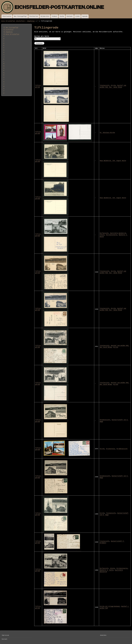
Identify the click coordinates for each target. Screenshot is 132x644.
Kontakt (70, 16)
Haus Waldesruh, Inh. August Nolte (113, 161)
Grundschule (111, 449)
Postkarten (34, 16)
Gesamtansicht (105, 420)
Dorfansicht (104, 233)
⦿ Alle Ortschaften (11, 34)
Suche (62, 16)
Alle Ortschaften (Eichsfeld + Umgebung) (18, 21)
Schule (102, 235)
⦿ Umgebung (8, 32)
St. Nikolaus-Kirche (107, 133)
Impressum (5, 635)
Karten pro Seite (42, 36)
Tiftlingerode (38, 86)
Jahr (97, 48)
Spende (85, 16)
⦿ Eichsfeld (8, 30)
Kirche (113, 85)
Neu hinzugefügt (20, 16)
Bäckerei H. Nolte (107, 570)
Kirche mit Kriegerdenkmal (110, 606)
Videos (55, 16)
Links (77, 16)
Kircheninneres (112, 235)
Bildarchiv (45, 16)
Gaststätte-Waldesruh (118, 233)
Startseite (7, 16)
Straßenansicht (122, 449)
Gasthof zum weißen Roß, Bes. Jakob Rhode (113, 86)
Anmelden (103, 635)
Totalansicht (105, 85)
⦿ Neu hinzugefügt (11, 28)
